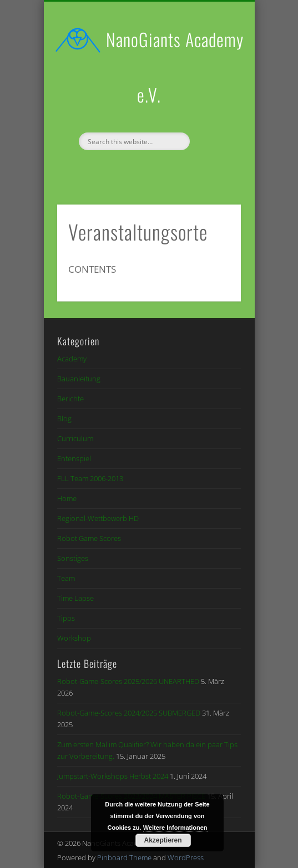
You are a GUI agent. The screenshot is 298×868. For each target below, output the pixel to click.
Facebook (136, 169)
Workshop (74, 638)
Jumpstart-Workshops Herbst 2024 (113, 776)
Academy (72, 359)
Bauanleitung (79, 379)
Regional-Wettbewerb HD (98, 518)
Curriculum (75, 438)
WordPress (186, 857)
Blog (64, 418)
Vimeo (159, 169)
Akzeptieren (163, 840)
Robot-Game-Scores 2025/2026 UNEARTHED (128, 681)
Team (66, 578)
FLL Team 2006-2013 (90, 478)
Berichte (70, 399)
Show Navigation (214, 99)
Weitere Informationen (175, 828)
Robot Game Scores (89, 538)
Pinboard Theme (124, 857)
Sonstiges (73, 558)
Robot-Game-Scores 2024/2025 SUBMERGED (129, 713)
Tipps (66, 618)
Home (67, 498)
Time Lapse (75, 598)
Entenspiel (74, 458)
